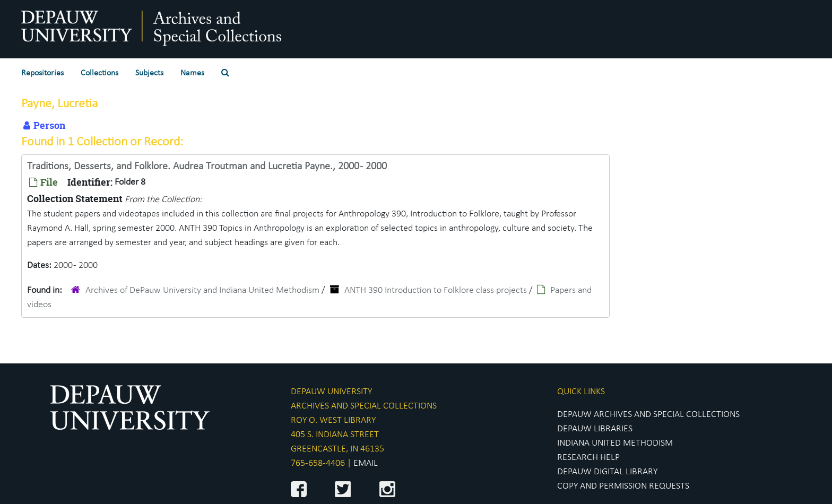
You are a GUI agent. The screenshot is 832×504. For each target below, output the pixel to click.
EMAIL (366, 463)
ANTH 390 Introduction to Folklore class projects (436, 290)
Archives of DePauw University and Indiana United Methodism (202, 290)
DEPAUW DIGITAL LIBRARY (607, 472)
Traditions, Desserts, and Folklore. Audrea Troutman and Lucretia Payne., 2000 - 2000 (207, 167)
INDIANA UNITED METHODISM (615, 443)
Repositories (42, 73)
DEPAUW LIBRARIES (595, 429)
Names (192, 73)
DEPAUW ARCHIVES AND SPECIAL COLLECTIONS (648, 415)
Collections (99, 73)
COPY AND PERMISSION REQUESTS (623, 486)
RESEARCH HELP (588, 458)
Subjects (149, 73)
